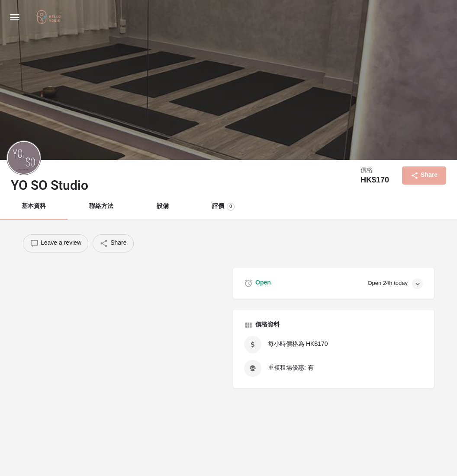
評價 (223, 207)
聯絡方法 (101, 206)
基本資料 (34, 206)
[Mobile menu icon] (15, 18)
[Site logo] (49, 18)
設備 (163, 206)
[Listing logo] (24, 158)
